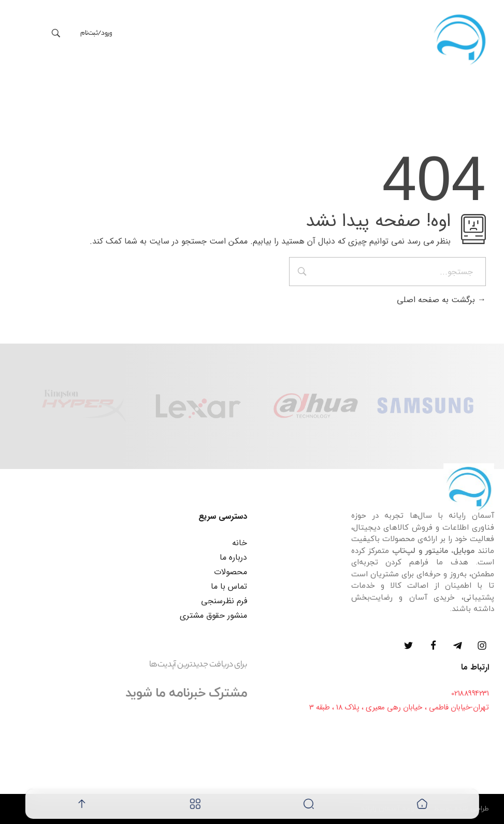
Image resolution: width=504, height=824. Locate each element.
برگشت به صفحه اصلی (441, 300)
